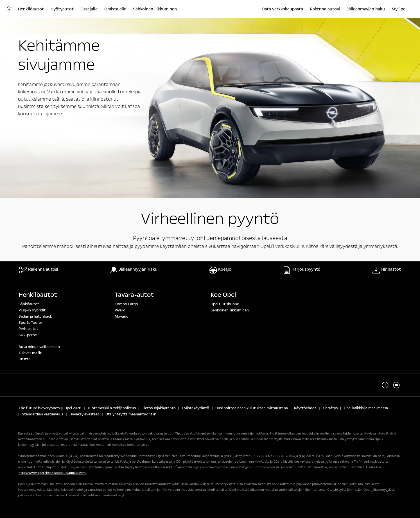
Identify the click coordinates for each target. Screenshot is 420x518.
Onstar (24, 359)
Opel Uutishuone (225, 304)
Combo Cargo (126, 304)
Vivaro (120, 310)
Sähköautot (29, 304)
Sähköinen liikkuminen (230, 310)
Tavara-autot (134, 295)
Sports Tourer (30, 323)
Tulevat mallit (30, 353)
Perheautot (28, 329)
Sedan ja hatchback (35, 316)
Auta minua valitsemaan (39, 347)
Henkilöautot (38, 295)
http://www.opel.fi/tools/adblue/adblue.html (52, 473)
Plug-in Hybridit (32, 310)
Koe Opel (223, 295)
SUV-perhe (28, 335)
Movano (122, 316)
